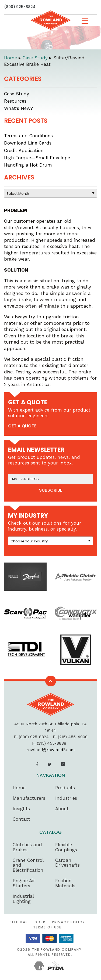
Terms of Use (47, 927)
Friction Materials (65, 883)
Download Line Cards (28, 143)
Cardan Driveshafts (67, 863)
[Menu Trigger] (85, 21)
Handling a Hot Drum (28, 165)
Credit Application (24, 150)
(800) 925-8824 (20, 7)
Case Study (17, 94)
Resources (15, 101)
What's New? (18, 108)
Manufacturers (29, 798)
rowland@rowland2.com (50, 750)
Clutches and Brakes (27, 847)
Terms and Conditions (28, 136)
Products (65, 788)
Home (19, 788)
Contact (21, 819)
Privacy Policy (69, 922)
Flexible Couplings (66, 847)
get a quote (22, 426)
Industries (66, 798)
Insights (21, 809)
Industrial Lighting (23, 899)
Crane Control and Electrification (28, 865)
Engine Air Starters (24, 883)
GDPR (40, 922)
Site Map (19, 922)
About (62, 809)
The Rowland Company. (57, 950)
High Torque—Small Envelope (37, 158)
